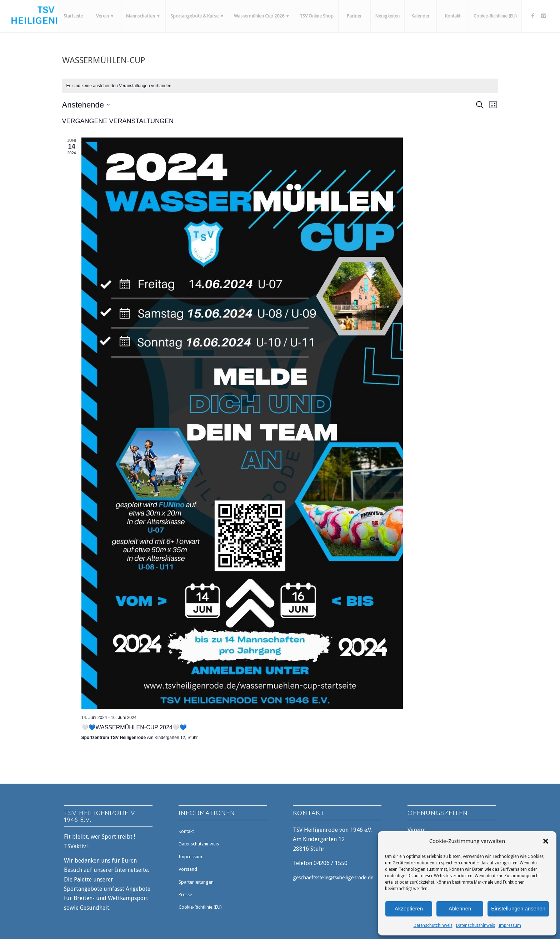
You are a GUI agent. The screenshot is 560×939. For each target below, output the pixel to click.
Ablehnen (460, 908)
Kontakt (186, 831)
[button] (546, 841)
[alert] (280, 86)
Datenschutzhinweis (433, 925)
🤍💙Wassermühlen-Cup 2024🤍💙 (134, 727)
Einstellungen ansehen (518, 908)
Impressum (510, 925)
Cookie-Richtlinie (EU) (200, 907)
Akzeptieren (409, 908)
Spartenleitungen (196, 882)
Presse (185, 895)
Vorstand (188, 869)
